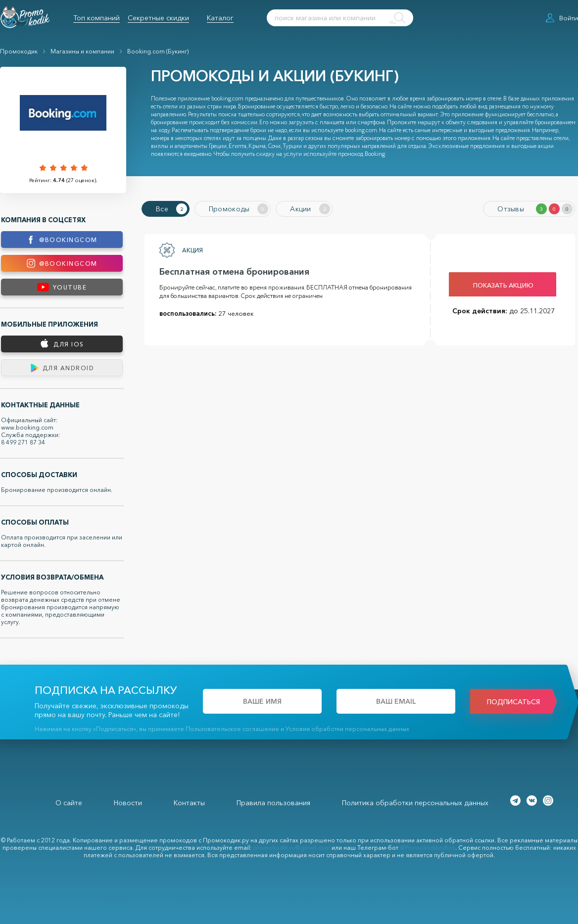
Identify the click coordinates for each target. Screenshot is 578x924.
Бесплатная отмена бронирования (234, 272)
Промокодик (19, 51)
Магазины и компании (82, 51)
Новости (128, 803)
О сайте (69, 803)
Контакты (189, 803)
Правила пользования (273, 803)
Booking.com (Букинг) (158, 51)
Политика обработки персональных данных (415, 803)
